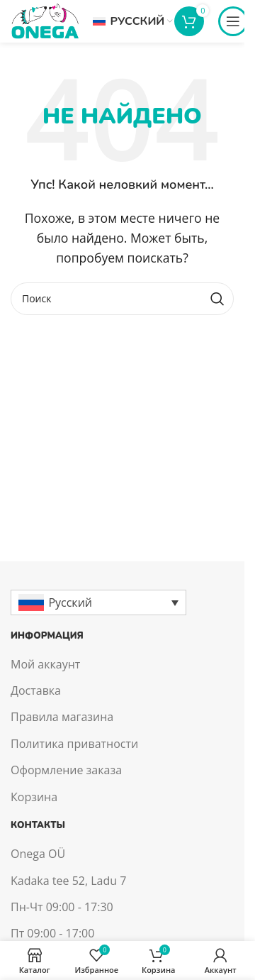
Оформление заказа (66, 770)
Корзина (34, 797)
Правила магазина (62, 717)
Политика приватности (74, 744)
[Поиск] (122, 299)
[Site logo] (45, 20)
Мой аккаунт (45, 664)
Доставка (36, 690)
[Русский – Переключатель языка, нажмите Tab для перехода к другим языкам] (98, 602)
